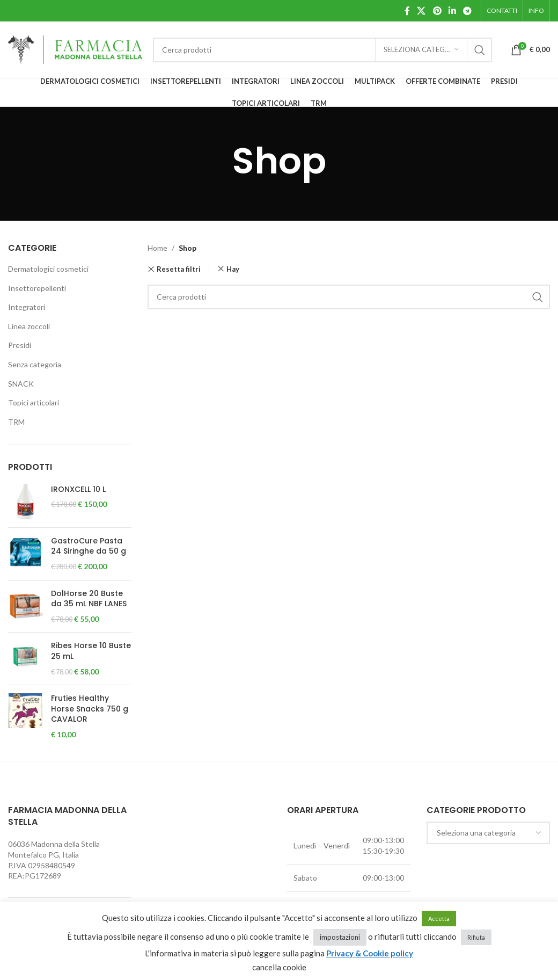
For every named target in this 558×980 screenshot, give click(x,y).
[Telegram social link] (468, 11)
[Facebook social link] (407, 11)
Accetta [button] (439, 919)
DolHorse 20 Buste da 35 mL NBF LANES (89, 599)
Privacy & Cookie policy (370, 953)
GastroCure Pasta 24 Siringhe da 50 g (89, 546)
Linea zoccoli (29, 326)
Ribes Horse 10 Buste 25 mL (91, 651)
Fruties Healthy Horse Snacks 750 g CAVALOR (90, 709)
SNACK (21, 384)
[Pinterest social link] (437, 11)
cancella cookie (279, 967)
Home (157, 248)
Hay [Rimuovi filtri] (233, 269)
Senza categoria (35, 364)
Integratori (27, 307)
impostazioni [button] (340, 937)
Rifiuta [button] (476, 937)
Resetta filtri (179, 269)
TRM (16, 422)
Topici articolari (34, 402)
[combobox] (488, 833)
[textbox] (488, 833)
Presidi (20, 345)
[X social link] (421, 11)
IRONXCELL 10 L (78, 489)
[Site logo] (75, 49)
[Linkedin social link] (452, 11)
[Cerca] (322, 50)
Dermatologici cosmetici (48, 269)
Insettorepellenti (37, 288)
